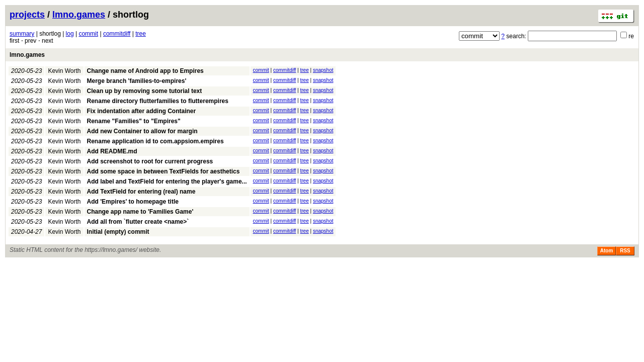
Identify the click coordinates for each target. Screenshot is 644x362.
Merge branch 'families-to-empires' (137, 81)
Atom (607, 251)
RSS (625, 251)
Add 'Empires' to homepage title (133, 202)
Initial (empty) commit (118, 232)
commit (88, 34)
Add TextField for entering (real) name (141, 192)
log (70, 34)
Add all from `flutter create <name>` (138, 222)
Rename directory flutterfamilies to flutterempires (158, 101)
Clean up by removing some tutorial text (145, 91)
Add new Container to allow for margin (142, 131)
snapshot (323, 70)
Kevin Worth (64, 71)
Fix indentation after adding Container (142, 111)
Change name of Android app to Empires (145, 71)
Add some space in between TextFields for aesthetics (164, 171)
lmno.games (79, 15)
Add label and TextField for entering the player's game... (167, 182)
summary (22, 34)
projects (27, 15)
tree (141, 34)
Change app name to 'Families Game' (140, 212)
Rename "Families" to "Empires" (134, 121)
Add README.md (112, 151)
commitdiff (117, 34)
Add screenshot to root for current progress (150, 161)
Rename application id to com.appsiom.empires (155, 141)
